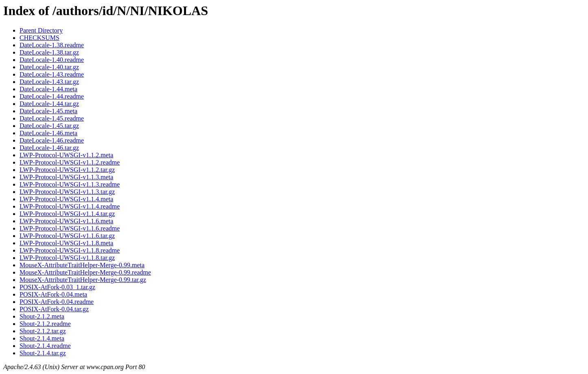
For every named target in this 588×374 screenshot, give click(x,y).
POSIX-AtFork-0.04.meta (53, 294)
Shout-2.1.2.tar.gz (43, 331)
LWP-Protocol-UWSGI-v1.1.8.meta (66, 243)
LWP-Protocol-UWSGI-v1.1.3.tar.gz (67, 192)
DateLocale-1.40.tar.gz (49, 67)
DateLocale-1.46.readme (52, 140)
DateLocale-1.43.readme (52, 74)
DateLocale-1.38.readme (52, 45)
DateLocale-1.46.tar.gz (49, 148)
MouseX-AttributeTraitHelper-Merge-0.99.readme (85, 272)
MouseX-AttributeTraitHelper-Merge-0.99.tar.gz (83, 280)
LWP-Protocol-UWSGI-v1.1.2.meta (66, 155)
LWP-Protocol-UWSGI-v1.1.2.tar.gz (67, 170)
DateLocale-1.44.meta (48, 89)
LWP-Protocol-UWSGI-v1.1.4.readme (70, 206)
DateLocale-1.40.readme (52, 60)
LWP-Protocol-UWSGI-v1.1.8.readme (70, 250)
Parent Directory (41, 30)
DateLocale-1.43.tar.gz (49, 82)
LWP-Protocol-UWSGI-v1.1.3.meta (66, 177)
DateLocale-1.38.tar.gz (49, 52)
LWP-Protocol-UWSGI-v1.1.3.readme (70, 184)
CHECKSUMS (39, 38)
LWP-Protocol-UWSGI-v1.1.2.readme (70, 162)
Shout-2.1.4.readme (45, 346)
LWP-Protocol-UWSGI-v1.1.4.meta (66, 199)
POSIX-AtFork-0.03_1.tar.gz (57, 287)
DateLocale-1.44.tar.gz (49, 104)
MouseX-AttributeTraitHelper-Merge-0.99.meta (82, 265)
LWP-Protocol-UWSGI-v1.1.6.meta (66, 221)
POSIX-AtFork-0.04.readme (57, 302)
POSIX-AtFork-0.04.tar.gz (54, 309)
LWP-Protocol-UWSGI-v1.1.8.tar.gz (67, 258)
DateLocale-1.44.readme (52, 96)
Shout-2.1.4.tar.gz (43, 353)
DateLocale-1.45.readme (52, 118)
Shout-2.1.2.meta (42, 316)
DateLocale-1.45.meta (48, 111)
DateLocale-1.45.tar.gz (49, 126)
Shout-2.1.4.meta (42, 338)
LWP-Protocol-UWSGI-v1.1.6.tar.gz (67, 236)
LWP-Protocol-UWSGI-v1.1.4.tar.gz (67, 214)
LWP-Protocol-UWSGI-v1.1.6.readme (70, 228)
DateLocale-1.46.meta (48, 133)
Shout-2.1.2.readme (45, 324)
